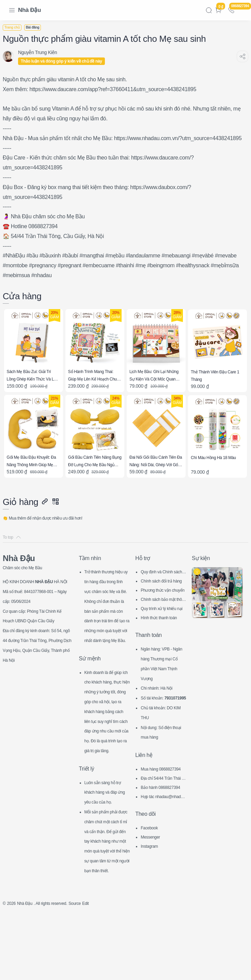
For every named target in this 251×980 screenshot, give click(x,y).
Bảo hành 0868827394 (163, 804)
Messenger (152, 853)
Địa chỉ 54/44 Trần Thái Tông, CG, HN (163, 795)
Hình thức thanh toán (163, 624)
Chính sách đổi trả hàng (163, 588)
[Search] (209, 10)
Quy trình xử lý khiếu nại (162, 616)
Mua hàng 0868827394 (162, 786)
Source (89, 968)
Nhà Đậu (29, 10)
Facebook (151, 844)
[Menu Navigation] (12, 10)
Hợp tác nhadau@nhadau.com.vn (162, 813)
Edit (101, 968)
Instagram (151, 862)
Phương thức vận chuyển (163, 597)
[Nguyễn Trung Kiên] (42, 52)
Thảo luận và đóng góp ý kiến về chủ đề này (66, 61)
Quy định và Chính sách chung (163, 579)
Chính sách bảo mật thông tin (163, 606)
